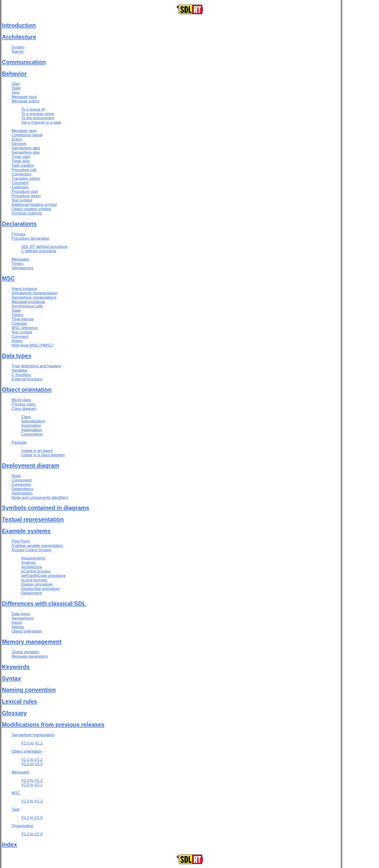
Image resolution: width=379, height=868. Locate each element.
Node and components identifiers (40, 498)
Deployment (32, 593)
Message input (24, 97)
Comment (20, 183)
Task (16, 809)
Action (17, 139)
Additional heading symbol (34, 205)
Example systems (26, 531)
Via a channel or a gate (41, 122)
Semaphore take (26, 148)
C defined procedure (39, 251)
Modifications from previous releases (53, 725)
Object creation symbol (31, 209)
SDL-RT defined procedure (44, 247)
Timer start (21, 157)
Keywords (16, 667)
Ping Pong (21, 541)
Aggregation (32, 430)
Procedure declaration (31, 238)
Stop (16, 92)
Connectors (22, 174)
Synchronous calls (27, 306)
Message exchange (28, 302)
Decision (19, 144)
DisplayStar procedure (40, 589)
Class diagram (24, 409)
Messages (20, 259)
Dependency (22, 489)
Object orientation (27, 390)
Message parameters (30, 656)
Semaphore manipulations (34, 297)
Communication (24, 62)
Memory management (32, 642)
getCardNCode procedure (43, 576)
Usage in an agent (37, 451)
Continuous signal (27, 135)
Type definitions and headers (36, 366)
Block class (21, 400)
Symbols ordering (27, 213)
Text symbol (22, 200)
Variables (20, 370)
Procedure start (25, 192)
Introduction (19, 25)
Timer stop (21, 161)
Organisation (23, 826)
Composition (32, 434)
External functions (27, 379)
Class (26, 417)
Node (16, 476)
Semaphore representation (34, 293)
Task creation (23, 165)
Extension (20, 187)
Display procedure (37, 584)
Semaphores (23, 268)
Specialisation (33, 421)
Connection (21, 485)
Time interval (23, 319)
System (18, 47)
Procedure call (24, 170)
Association (31, 426)
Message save (24, 131)
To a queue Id (33, 109)
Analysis (29, 563)
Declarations (19, 224)
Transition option (26, 179)
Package (19, 442)
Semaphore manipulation (33, 735)
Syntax (11, 678)
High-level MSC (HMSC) (33, 345)
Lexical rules (19, 701)
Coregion (19, 324)
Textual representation (33, 519)
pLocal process (34, 580)
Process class (24, 404)
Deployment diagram (31, 465)
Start (16, 84)
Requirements (33, 558)
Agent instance (24, 289)
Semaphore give (26, 152)
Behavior (14, 74)
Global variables (26, 652)
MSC (8, 278)
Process (19, 234)
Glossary (14, 713)
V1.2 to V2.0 (32, 764)
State (16, 88)
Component (22, 480)
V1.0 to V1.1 (32, 743)
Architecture (19, 37)
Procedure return (26, 196)
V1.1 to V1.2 (32, 760)
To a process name (38, 114)
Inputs (17, 623)
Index (10, 844)
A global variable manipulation (37, 546)
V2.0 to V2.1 (32, 785)
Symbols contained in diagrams (46, 508)
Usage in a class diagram (43, 455)
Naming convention (29, 690)
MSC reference (25, 328)
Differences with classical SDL (44, 603)
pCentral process (36, 571)
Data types (17, 356)
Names (18, 627)
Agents (18, 52)
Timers (17, 264)
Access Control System (32, 550)
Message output (25, 101)
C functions (21, 375)
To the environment (38, 118)
